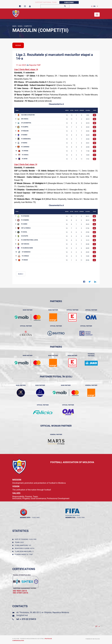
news (20, 26)
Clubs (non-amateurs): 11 (25, 551)
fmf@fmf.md (22, 615)
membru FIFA (70, 518)
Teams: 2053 (20, 542)
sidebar (18, 45)
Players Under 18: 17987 (24, 554)
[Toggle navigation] (97, 15)
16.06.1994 (81, 518)
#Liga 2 (21, 274)
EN (93, 6)
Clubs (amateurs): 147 (23, 545)
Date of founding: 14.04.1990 (26, 539)
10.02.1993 (36, 518)
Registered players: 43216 (25, 548)
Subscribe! (69, 2)
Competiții (28, 26)
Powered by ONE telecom (93, 639)
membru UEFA (25, 518)
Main (14, 26)
